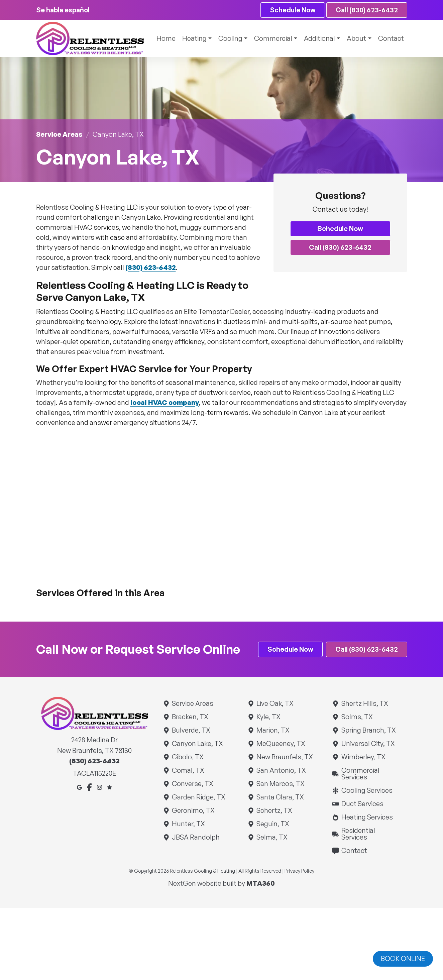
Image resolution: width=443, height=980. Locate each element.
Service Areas (59, 134)
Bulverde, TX (191, 730)
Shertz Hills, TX (364, 704)
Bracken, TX (190, 717)
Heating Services (367, 817)
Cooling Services (366, 791)
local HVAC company (165, 402)
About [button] (356, 38)
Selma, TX (272, 837)
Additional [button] (318, 38)
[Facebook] (89, 787)
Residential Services (370, 834)
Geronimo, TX (193, 811)
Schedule (292, 10)
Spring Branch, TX (368, 730)
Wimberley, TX (363, 757)
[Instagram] (99, 787)
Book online (403, 958)
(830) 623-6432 (151, 267)
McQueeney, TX (281, 744)
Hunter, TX (188, 824)
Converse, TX (192, 784)
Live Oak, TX (275, 704)
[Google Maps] (79, 787)
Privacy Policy (299, 871)
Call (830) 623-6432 (367, 10)
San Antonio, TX (281, 771)
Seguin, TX (273, 824)
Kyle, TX (268, 717)
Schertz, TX (274, 811)
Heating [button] (191, 38)
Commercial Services (370, 774)
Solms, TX (357, 717)
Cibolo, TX (188, 757)
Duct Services (362, 804)
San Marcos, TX (280, 784)
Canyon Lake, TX (197, 744)
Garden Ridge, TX (198, 797)
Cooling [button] (228, 38)
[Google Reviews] (109, 787)
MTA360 (261, 883)
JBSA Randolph (196, 837)
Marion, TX (273, 730)
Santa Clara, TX (280, 797)
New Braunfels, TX (285, 757)
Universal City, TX (368, 744)
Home (163, 38)
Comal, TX (188, 771)
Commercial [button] (271, 38)
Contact (391, 38)
